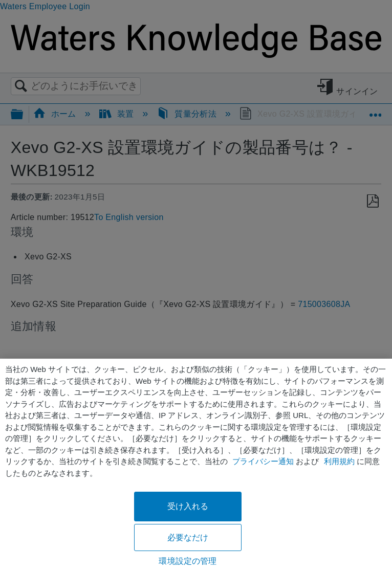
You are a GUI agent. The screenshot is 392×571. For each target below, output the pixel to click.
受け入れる (188, 506)
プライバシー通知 (263, 461)
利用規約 (339, 461)
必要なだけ (188, 537)
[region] (196, 465)
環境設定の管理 (188, 561)
